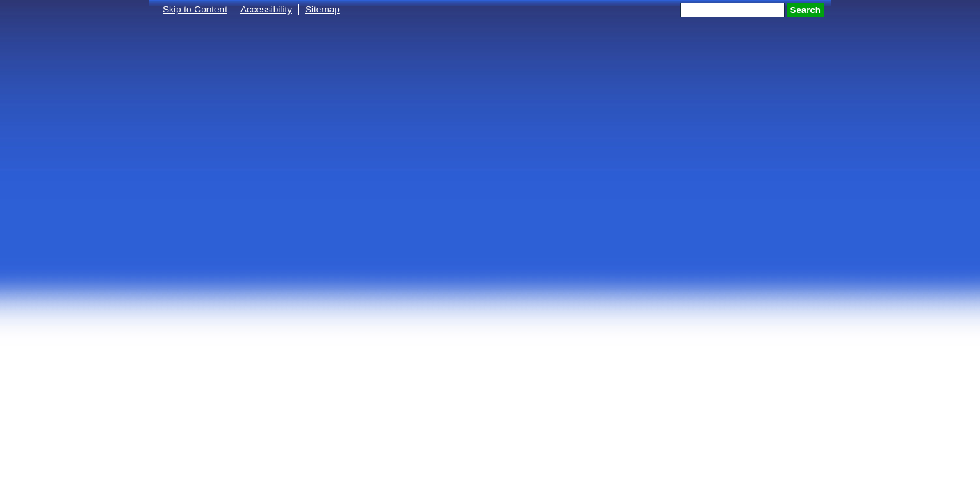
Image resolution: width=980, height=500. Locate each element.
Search (806, 10)
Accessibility (266, 9)
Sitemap (322, 9)
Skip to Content (195, 9)
